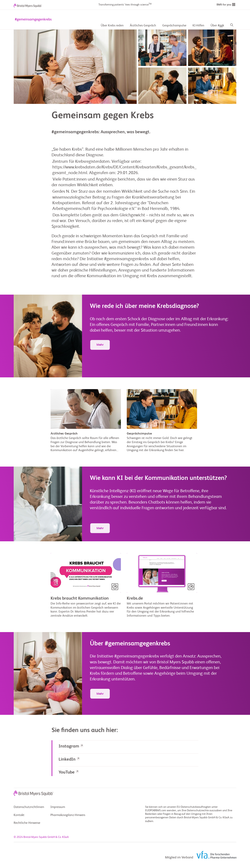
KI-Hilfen (198, 26)
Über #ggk (217, 26)
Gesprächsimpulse (174, 26)
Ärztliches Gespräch (143, 26)
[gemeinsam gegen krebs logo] (33, 20)
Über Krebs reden (112, 26)
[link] (129, 747)
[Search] (232, 26)
